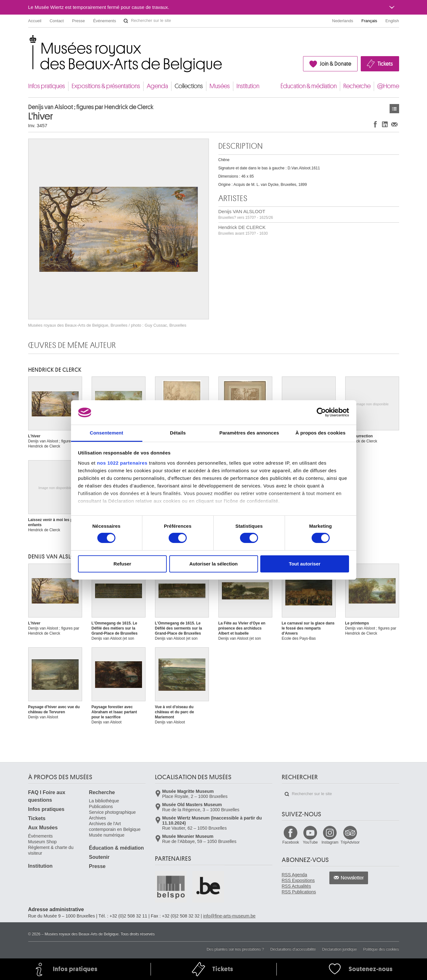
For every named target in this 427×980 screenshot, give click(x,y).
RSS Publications (299, 892)
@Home (388, 86)
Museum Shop (42, 842)
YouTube (310, 842)
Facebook (291, 842)
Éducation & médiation (309, 86)
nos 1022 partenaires (122, 463)
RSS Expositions (298, 880)
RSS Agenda (294, 875)
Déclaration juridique (339, 949)
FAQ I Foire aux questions (47, 796)
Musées (220, 86)
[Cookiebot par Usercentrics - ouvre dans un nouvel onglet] (321, 412)
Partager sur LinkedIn (385, 124)
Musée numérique (107, 835)
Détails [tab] (178, 433)
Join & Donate (336, 64)
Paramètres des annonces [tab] (249, 433)
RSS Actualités (297, 886)
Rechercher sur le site (126, 21)
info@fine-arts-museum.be (229, 916)
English (392, 21)
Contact (57, 21)
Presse (78, 21)
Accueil (35, 21)
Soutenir (99, 857)
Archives (98, 818)
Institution (248, 86)
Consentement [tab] (106, 433)
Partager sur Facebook (375, 124)
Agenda (157, 86)
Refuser (122, 564)
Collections (189, 86)
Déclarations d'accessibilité (293, 949)
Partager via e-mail (394, 124)
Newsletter (352, 878)
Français (369, 21)
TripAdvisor (350, 842)
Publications (101, 807)
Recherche (357, 86)
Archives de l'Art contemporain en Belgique (115, 826)
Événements (105, 21)
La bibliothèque (104, 801)
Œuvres (394, 109)
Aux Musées (43, 828)
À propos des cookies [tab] (320, 433)
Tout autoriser (305, 564)
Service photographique (113, 812)
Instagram (330, 842)
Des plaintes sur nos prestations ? (235, 949)
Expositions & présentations (106, 86)
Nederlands (343, 21)
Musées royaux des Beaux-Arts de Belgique (29, 41)
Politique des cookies (381, 949)
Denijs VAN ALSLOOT (246, 214)
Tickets (385, 64)
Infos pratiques (47, 86)
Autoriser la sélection (213, 564)
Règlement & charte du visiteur (51, 850)
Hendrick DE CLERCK (243, 230)
